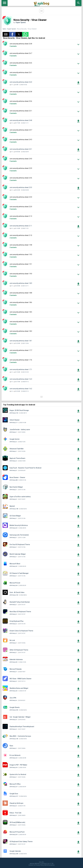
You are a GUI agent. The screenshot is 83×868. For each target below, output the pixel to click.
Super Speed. (21, 22)
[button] (6, 34)
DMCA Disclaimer (49, 865)
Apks (4, 29)
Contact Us (32, 865)
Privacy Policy (40, 865)
